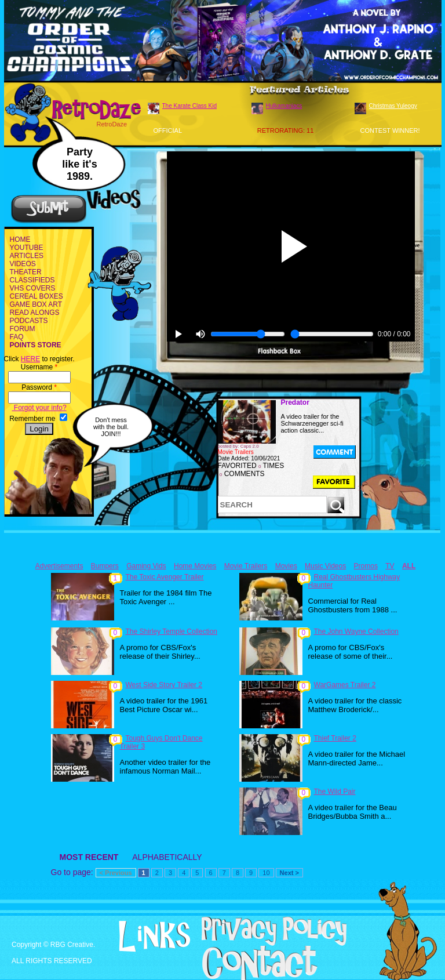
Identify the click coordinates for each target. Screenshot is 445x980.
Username (39, 367)
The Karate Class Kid (190, 106)
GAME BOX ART (36, 304)
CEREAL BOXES (37, 296)
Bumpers (105, 566)
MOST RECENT (89, 857)
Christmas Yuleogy (393, 106)
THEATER (26, 272)
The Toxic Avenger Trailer (165, 577)
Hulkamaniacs (284, 106)
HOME (20, 239)
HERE (30, 359)
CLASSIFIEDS (32, 280)
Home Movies (195, 566)
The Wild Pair (335, 792)
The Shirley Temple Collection (172, 631)
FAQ (17, 337)
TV (390, 566)
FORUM (23, 329)
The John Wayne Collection (356, 631)
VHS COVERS (33, 288)
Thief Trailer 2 (335, 738)
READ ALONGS (35, 313)
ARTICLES (27, 256)
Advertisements (59, 566)
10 (266, 873)
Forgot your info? (39, 408)
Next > (289, 873)
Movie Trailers (246, 566)
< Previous (116, 873)
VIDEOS (23, 264)
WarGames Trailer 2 (345, 685)
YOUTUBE (27, 248)
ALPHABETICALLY (167, 857)
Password (39, 387)
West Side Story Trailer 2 (164, 685)
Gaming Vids (146, 566)
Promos (366, 566)
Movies (286, 566)
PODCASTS (29, 321)
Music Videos (325, 566)
